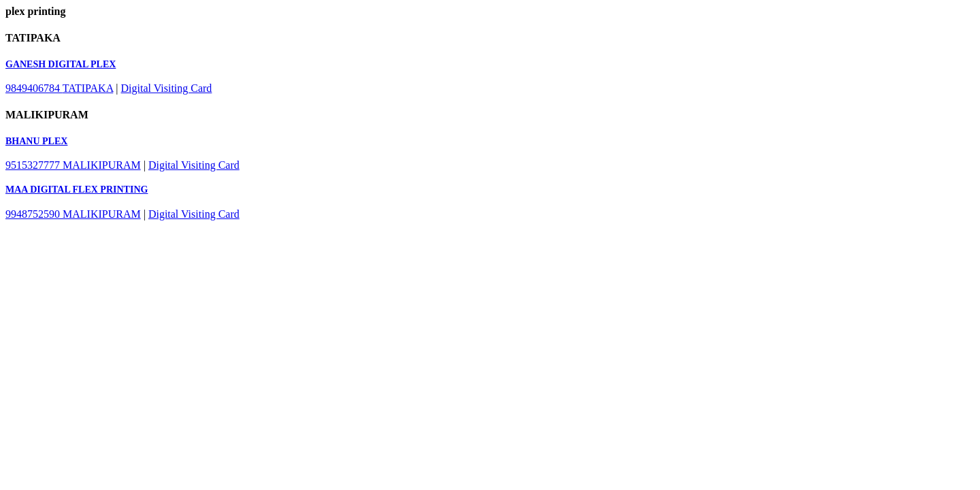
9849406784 (34, 88)
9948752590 (34, 214)
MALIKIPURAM (102, 165)
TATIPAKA (88, 88)
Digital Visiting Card (167, 88)
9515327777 (34, 165)
